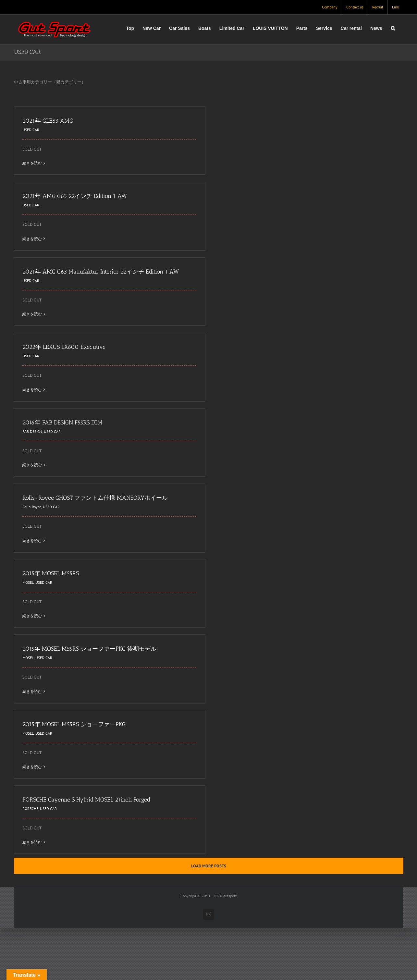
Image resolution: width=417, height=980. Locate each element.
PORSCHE (30, 808)
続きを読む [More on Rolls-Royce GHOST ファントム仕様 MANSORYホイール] (32, 540)
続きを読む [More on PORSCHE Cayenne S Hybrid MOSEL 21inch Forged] (32, 842)
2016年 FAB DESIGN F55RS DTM (62, 423)
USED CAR (31, 130)
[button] (393, 28)
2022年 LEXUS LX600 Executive (64, 347)
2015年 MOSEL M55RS (51, 573)
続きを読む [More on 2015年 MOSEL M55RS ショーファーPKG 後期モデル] (32, 691)
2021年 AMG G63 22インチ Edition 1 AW (75, 196)
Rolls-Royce (32, 507)
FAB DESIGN (32, 431)
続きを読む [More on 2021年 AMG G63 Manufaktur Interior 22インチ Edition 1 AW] (32, 314)
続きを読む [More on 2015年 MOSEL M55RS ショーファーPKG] (32, 767)
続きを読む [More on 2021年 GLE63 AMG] (32, 163)
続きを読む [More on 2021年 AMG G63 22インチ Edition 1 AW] (32, 239)
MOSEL (28, 582)
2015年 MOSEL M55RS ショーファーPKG (74, 724)
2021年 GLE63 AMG (48, 121)
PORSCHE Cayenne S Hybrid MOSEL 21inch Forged (86, 800)
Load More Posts (209, 866)
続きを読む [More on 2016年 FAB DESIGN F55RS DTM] (32, 465)
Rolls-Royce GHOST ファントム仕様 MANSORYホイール (95, 498)
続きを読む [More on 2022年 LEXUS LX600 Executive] (32, 390)
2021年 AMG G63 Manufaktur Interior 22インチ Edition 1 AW (101, 272)
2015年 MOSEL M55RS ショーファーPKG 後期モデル (89, 649)
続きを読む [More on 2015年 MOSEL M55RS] (32, 616)
